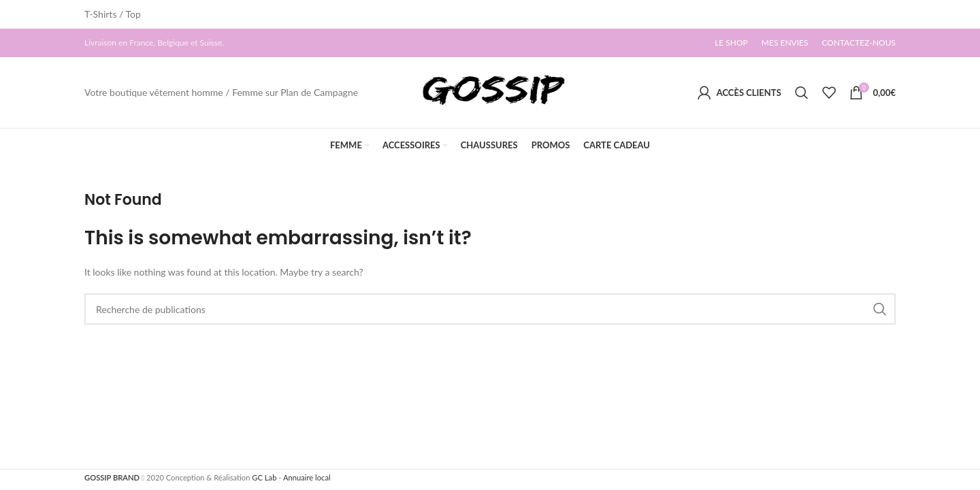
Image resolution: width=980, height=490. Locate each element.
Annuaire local (307, 477)
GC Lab (264, 477)
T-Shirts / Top (113, 14)
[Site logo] (490, 92)
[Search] (802, 93)
